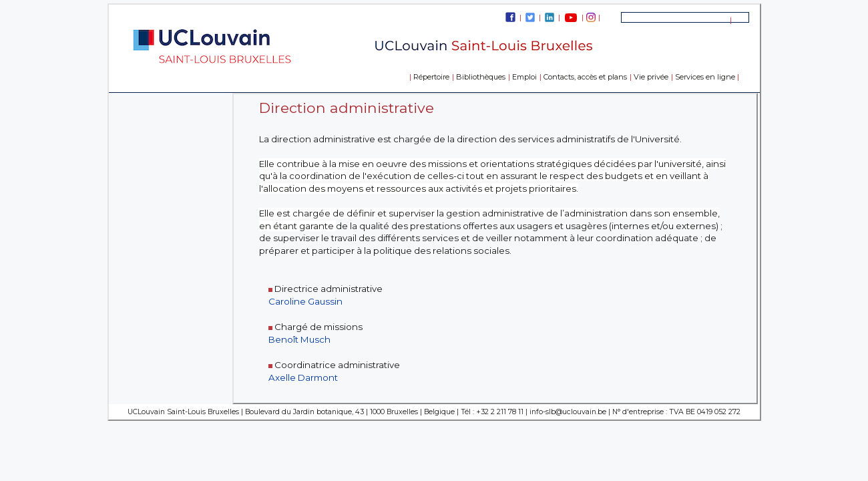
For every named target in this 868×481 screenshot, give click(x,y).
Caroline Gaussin (305, 301)
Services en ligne (705, 77)
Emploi (524, 77)
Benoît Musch (299, 339)
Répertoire (431, 77)
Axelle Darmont (303, 377)
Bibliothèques (481, 77)
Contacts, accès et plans (585, 77)
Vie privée (651, 77)
